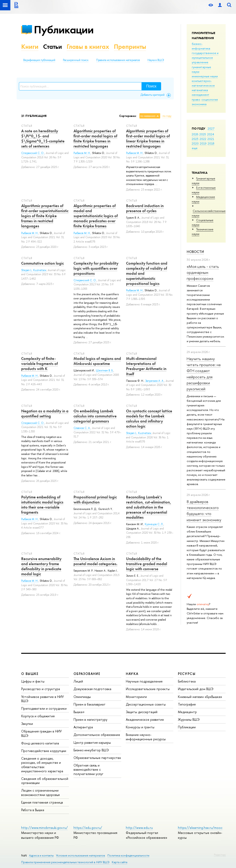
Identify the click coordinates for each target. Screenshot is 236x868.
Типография (187, 704)
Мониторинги (136, 697)
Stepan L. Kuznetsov (34, 270)
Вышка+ (79, 712)
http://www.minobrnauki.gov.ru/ (44, 828)
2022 (203, 139)
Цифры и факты (33, 681)
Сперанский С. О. (33, 153)
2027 (211, 128)
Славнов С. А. (82, 428)
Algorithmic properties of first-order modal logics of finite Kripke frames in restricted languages (95, 139)
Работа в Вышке (33, 810)
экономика (199, 104)
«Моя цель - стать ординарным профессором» (203, 272)
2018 (211, 143)
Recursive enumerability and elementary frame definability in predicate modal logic (41, 566)
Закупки (27, 724)
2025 (203, 134)
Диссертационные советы (146, 704)
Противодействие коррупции (44, 751)
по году (167, 116)
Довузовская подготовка (92, 689)
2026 (195, 134)
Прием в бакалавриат (90, 704)
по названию (148, 116)
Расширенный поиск (76, 60)
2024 (211, 134)
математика (200, 90)
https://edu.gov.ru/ (88, 828)
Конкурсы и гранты (140, 727)
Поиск (151, 86)
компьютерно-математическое (203, 83)
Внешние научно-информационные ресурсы (146, 737)
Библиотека (187, 681)
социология (210, 99)
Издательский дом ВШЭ (196, 689)
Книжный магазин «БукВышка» (200, 697)
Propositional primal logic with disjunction (95, 500)
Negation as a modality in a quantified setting (45, 414)
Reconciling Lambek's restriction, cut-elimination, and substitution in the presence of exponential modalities (149, 507)
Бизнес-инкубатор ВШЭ (91, 750)
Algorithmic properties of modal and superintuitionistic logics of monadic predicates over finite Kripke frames (96, 216)
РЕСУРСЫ (187, 674)
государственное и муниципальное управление (205, 58)
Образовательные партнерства (97, 758)
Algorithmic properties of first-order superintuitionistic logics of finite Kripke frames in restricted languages (45, 216)
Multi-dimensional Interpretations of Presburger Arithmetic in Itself (146, 366)
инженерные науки (205, 76)
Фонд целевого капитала (40, 743)
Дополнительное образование (97, 735)
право (196, 99)
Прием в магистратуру (90, 719)
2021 (211, 139)
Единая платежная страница (42, 802)
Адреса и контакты (41, 855)
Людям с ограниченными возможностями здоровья (40, 792)
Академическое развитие (145, 719)
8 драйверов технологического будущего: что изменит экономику (204, 511)
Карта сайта (119, 862)
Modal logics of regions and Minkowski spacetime (97, 361)
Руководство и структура (41, 689)
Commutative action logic (43, 263)
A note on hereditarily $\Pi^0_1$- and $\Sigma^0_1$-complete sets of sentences (43, 139)
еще (195, 148)
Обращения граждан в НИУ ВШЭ (41, 733)
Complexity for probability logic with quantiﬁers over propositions (96, 268)
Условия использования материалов (81, 855)
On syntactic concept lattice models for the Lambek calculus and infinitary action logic (149, 419)
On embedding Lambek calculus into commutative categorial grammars (95, 416)
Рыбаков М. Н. (82, 153)
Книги (30, 47)
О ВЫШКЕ (30, 674)
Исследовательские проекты (148, 689)
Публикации (64, 30)
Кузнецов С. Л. (154, 524)
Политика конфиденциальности (128, 855)
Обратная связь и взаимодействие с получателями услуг (88, 769)
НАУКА (132, 674)
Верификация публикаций (39, 60)
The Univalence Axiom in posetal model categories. (95, 561)
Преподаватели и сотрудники (44, 708)
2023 (195, 139)
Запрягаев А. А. (155, 381)
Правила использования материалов (118, 60)
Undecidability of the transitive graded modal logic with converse (147, 564)
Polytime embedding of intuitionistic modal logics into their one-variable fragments (42, 505)
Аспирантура (83, 727)
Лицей (78, 681)
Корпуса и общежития (38, 716)
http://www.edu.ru (139, 828)
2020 (195, 143)
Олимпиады (82, 697)
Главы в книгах (88, 47)
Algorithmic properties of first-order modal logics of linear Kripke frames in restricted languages (148, 139)
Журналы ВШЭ (189, 719)
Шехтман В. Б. (105, 370)
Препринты (130, 47)
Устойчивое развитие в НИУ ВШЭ (43, 699)
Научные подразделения (144, 681)
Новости (195, 252)
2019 (203, 143)
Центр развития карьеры (92, 742)
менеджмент (201, 95)
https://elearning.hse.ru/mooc (200, 828)
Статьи (53, 47)
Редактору (220, 855)
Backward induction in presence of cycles (145, 208)
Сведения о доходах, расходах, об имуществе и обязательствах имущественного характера (42, 765)
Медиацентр (187, 712)
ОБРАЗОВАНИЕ (87, 674)
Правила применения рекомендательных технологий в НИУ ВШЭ (65, 862)
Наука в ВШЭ (156, 60)
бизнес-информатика (201, 46)
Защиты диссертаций (142, 712)
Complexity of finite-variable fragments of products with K (40, 364)
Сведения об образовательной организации (45, 781)
